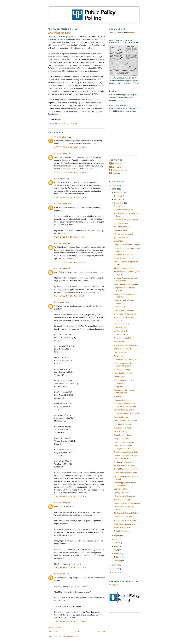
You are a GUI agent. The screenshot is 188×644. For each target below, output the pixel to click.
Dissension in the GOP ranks (125, 360)
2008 (114, 569)
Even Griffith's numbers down (125, 473)
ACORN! (117, 396)
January (118, 561)
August (117, 536)
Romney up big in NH (122, 338)
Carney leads (119, 356)
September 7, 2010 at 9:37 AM (70, 262)
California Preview (121, 335)
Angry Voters (119, 206)
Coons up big (119, 377)
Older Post (101, 631)
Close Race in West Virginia (125, 314)
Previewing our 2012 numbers (126, 345)
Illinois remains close (122, 227)
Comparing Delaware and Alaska (127, 413)
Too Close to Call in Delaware (126, 421)
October (118, 199)
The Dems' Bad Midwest (124, 255)
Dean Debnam (116, 164)
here (59, 120)
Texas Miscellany (121, 431)
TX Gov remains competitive (125, 462)
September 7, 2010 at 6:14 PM (70, 568)
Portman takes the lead (123, 517)
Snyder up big (119, 307)
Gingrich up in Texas (122, 439)
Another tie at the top (122, 324)
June (116, 543)
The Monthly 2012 (121, 342)
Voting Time (119, 387)
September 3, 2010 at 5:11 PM (70, 197)
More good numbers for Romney (127, 245)
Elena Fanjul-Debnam (119, 170)
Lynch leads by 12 (121, 352)
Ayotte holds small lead (123, 373)
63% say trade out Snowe (124, 410)
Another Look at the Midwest (125, 520)
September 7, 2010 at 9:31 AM (70, 237)
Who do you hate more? (123, 234)
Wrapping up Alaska (122, 500)
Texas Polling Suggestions (124, 524)
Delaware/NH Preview (123, 424)
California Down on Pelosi (124, 258)
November (119, 196)
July (116, 539)
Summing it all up (121, 238)
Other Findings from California (126, 284)
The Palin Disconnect (122, 349)
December (119, 192)
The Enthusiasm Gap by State (126, 452)
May (116, 546)
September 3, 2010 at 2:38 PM (70, 147)
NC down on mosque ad (123, 210)
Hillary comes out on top (123, 400)
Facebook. (131, 33)
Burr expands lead (121, 223)
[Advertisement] (127, 135)
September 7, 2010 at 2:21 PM (70, 296)
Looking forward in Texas (124, 442)
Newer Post (53, 631)
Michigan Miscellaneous (123, 268)
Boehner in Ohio (120, 489)
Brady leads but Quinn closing (126, 220)
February (118, 557)
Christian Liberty (61, 137)
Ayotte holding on (121, 417)
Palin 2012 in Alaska (122, 531)
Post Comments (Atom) (68, 636)
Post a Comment (55, 627)
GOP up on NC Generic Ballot (126, 513)
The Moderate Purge (122, 369)
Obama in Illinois (120, 230)
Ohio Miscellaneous (122, 493)
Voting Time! (119, 241)
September (119, 203)
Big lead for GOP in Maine (124, 466)
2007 (114, 572)
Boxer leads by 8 (121, 327)
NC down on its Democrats (125, 496)
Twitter (121, 33)
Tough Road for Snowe (123, 435)
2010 (114, 189)
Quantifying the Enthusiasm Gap (127, 503)
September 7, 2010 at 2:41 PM (70, 496)
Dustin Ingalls (60, 179)
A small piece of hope (122, 428)
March (117, 554)
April (116, 550)
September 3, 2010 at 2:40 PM (70, 172)
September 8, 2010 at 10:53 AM (71, 621)
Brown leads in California (124, 310)
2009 (114, 565)
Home (77, 631)
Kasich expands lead (122, 527)
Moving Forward (120, 331)
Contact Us (114, 585)
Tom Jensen (115, 173)
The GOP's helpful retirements (126, 469)
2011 (114, 186)
